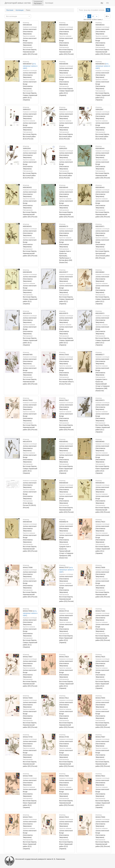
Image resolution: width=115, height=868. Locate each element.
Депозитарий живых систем (18, 3)
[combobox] (18, 16)
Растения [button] (38, 3)
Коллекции (49, 3)
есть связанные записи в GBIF (30, 66)
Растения (10, 10)
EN (108, 3)
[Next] (97, 16)
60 (107, 16)
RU (102, 3)
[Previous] (86, 16)
